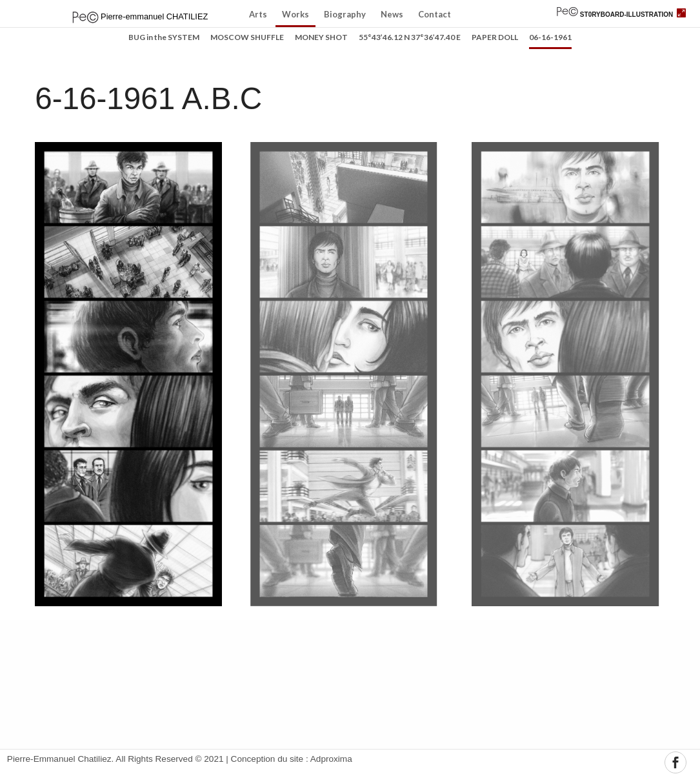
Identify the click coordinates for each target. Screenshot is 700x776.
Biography (345, 14)
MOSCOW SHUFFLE (247, 38)
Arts (258, 14)
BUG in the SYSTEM (164, 38)
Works (295, 14)
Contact (435, 14)
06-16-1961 (550, 38)
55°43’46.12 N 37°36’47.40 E (410, 38)
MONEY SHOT (321, 38)
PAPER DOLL (495, 38)
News (392, 14)
